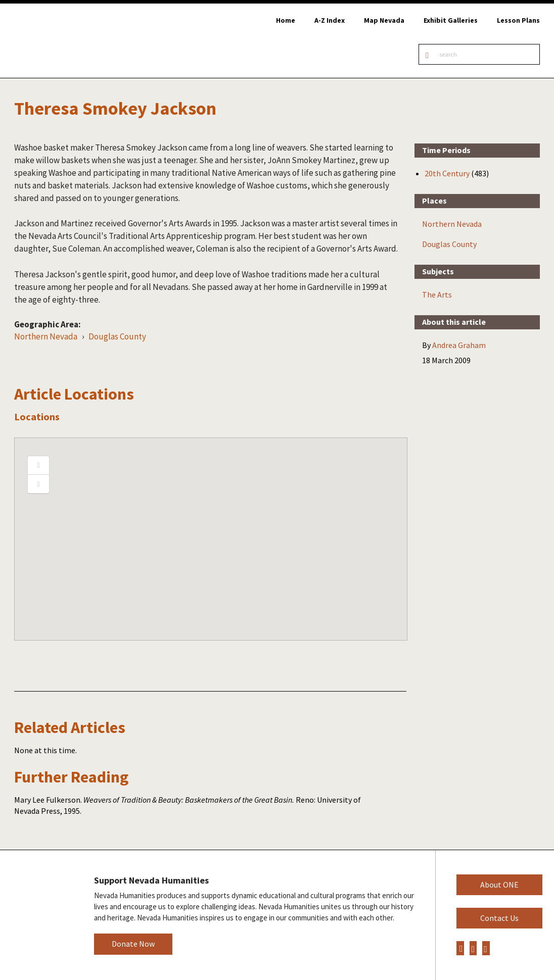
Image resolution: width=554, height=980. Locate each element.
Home (286, 20)
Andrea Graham (459, 345)
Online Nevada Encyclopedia (60, 41)
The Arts (437, 295)
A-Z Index (330, 20)
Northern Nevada (46, 336)
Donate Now (133, 944)
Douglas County (117, 336)
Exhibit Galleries (451, 20)
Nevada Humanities (39, 915)
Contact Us (499, 918)
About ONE (499, 885)
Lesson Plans (518, 20)
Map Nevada (384, 20)
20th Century (447, 173)
